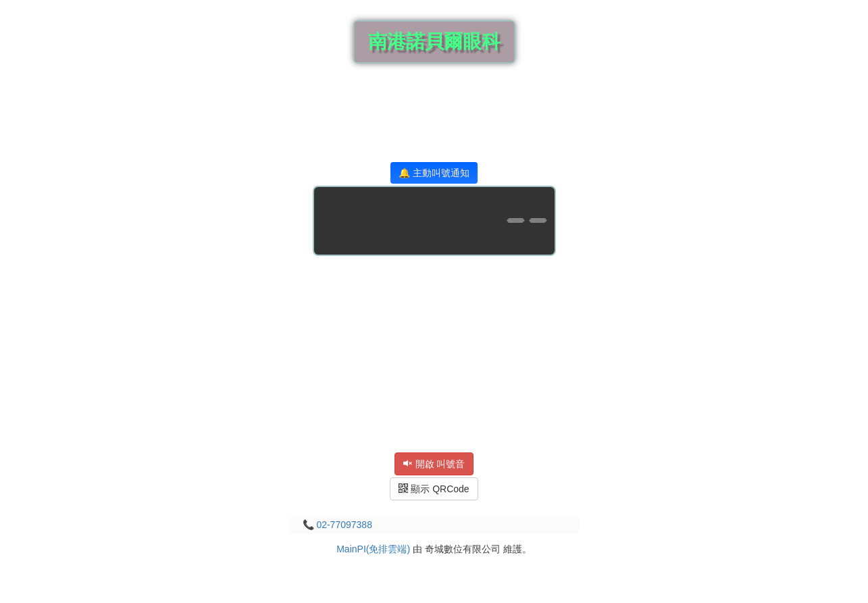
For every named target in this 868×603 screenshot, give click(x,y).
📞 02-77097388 (337, 525)
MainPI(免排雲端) (373, 549)
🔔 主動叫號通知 (434, 173)
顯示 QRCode (434, 489)
